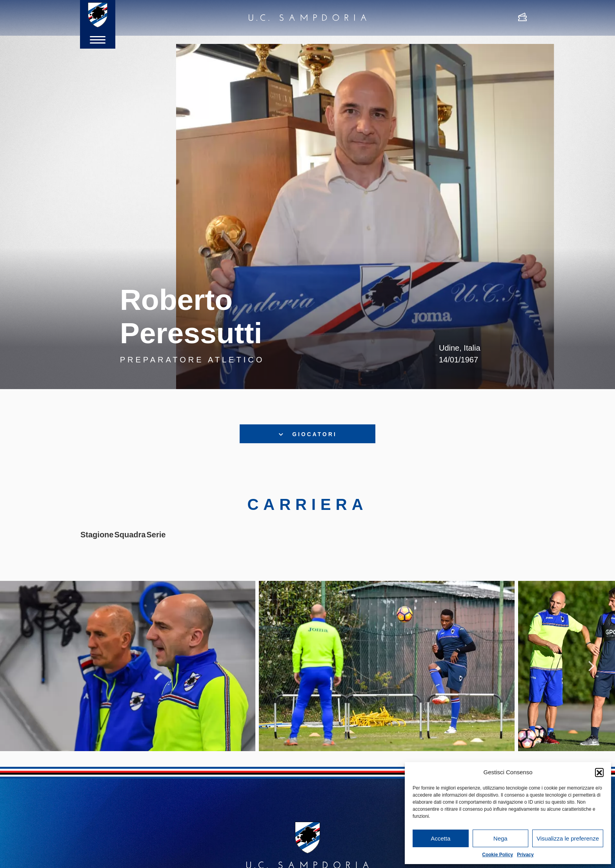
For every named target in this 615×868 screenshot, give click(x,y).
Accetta (440, 838)
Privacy (525, 855)
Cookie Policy (498, 855)
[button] (599, 772)
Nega (500, 838)
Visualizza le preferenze (568, 838)
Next (591, 682)
